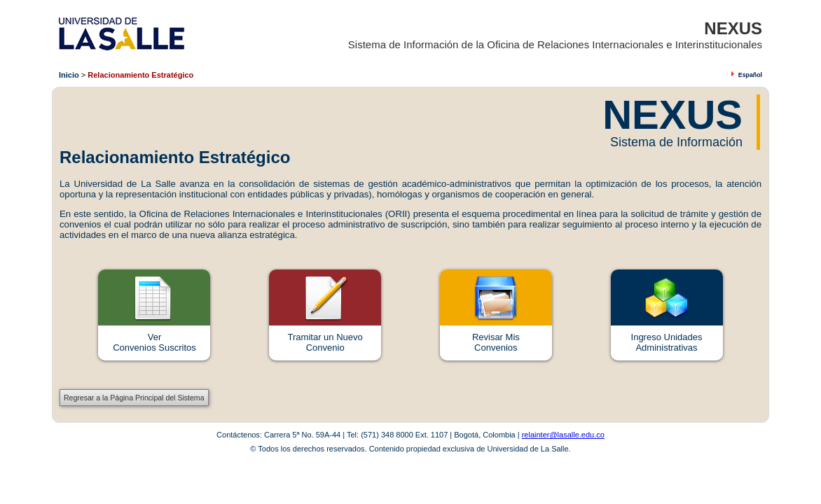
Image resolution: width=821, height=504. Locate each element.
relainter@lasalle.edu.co (563, 435)
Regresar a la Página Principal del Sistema (134, 398)
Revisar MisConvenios (496, 342)
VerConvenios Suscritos (154, 342)
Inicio (69, 75)
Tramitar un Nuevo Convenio (325, 342)
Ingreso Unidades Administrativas (667, 342)
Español (750, 75)
